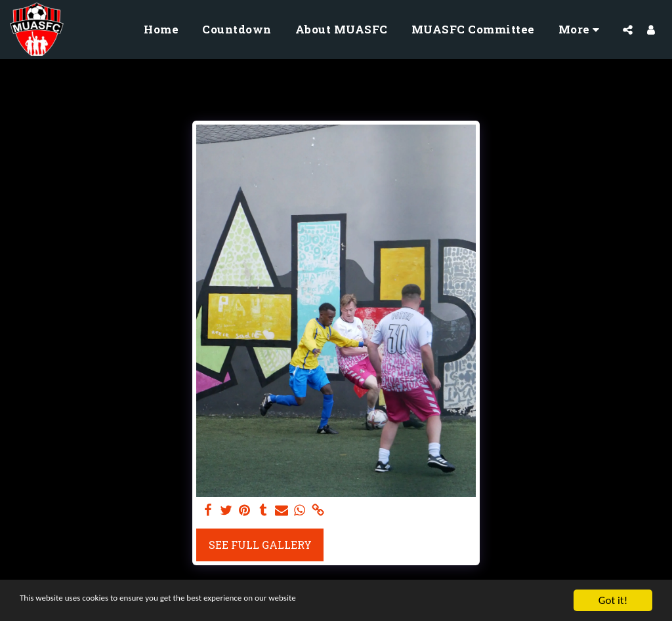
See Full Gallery (260, 545)
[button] (628, 30)
